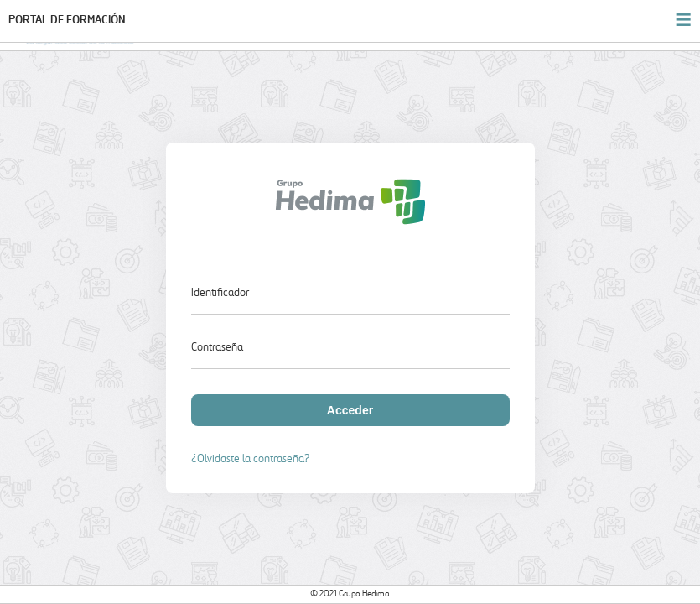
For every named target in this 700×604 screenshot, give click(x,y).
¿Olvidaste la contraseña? (251, 459)
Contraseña (217, 348)
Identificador (220, 293)
